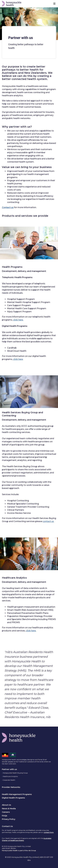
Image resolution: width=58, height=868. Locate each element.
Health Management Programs (17, 794)
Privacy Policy (9, 819)
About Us (6, 805)
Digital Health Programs (13, 798)
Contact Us (7, 826)
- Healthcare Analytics (10, 776)
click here (18, 359)
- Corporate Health (9, 780)
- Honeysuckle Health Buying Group (15, 773)
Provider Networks (11, 787)
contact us (48, 521)
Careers (6, 812)
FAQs (5, 816)
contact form (49, 832)
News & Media (9, 809)
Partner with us (9, 769)
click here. (18, 320)
